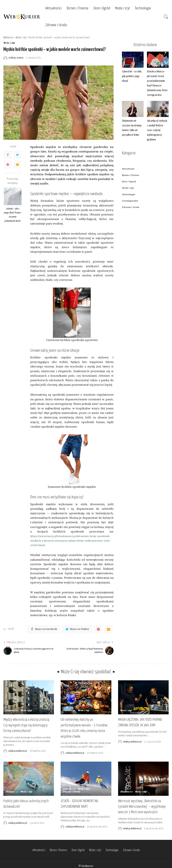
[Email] (17, 165)
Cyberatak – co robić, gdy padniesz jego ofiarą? (131, 76)
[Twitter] (17, 155)
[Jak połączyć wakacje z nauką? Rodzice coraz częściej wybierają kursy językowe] (158, 108)
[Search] (166, 17)
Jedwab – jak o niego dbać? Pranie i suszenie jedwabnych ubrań (13, 215)
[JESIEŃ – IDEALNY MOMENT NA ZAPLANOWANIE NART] (86, 778)
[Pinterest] (8, 165)
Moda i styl (9, 43)
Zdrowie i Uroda (131, 201)
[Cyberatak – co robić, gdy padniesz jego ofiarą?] (133, 60)
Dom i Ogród (129, 175)
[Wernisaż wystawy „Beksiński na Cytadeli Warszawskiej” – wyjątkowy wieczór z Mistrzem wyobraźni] (143, 778)
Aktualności (128, 163)
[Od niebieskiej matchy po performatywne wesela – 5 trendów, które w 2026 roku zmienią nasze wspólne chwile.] (86, 699)
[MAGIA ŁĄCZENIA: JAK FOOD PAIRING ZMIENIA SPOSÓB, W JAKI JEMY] (143, 699)
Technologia (128, 188)
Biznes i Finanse (130, 169)
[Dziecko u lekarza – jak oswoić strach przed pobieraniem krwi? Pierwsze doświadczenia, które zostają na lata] (158, 60)
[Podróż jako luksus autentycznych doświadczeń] (29, 778)
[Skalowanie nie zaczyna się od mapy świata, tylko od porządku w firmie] (133, 108)
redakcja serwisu (16, 58)
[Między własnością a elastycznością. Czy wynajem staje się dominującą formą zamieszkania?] (29, 699)
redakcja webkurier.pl (18, 751)
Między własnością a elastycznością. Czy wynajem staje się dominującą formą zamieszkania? (27, 726)
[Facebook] (8, 155)
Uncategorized (130, 194)
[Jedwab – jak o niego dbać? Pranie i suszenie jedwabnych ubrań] (13, 196)
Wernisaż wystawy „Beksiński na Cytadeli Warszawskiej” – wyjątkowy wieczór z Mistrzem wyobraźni (142, 805)
